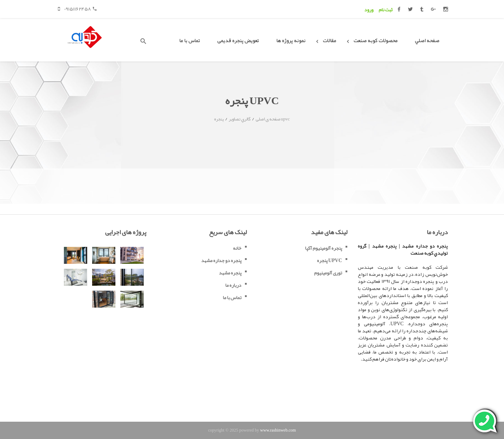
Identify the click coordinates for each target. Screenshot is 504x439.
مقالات (330, 40)
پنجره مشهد (230, 273)
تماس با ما (190, 40)
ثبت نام (386, 10)
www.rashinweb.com (278, 430)
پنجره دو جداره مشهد (221, 260)
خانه (237, 248)
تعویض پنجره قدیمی (238, 40)
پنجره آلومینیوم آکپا (323, 248)
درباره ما (233, 285)
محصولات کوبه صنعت (376, 40)
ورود (369, 10)
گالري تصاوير (240, 119)
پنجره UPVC (329, 260)
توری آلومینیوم (328, 273)
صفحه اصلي (427, 40)
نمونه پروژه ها (291, 40)
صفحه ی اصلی (268, 119)
